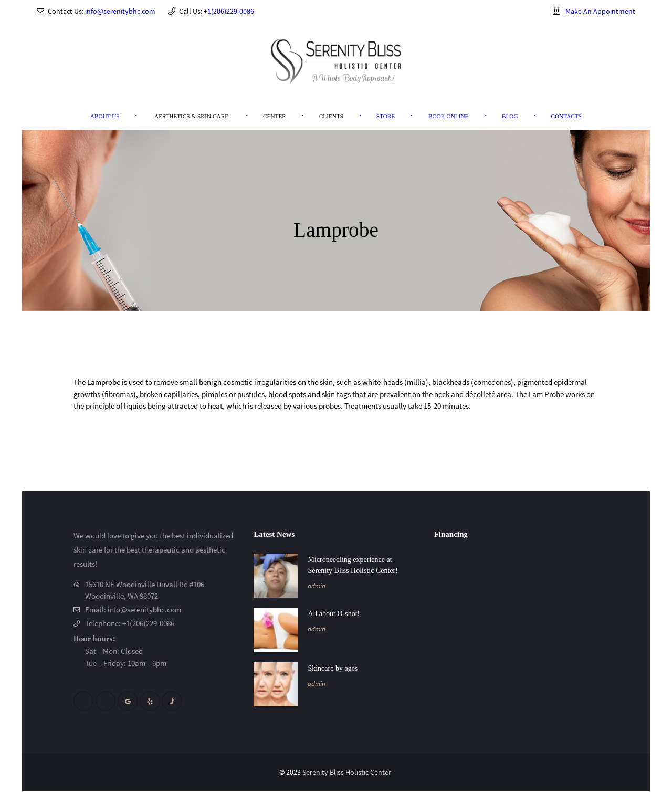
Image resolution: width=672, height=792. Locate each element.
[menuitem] (105, 116)
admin (317, 586)
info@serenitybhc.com (120, 11)
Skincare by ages (333, 668)
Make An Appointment (600, 11)
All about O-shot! (334, 614)
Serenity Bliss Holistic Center (348, 773)
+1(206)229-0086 (229, 11)
